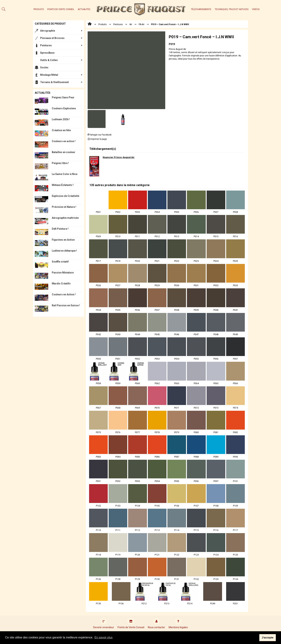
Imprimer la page (97, 139)
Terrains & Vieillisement (54, 82)
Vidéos (256, 9)
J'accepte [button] (268, 638)
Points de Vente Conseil (61, 9)
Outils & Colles (49, 60)
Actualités (84, 9)
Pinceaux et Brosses (52, 38)
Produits (39, 9)
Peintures (46, 45)
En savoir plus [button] (103, 637)
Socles (44, 67)
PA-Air (142, 24)
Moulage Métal (49, 75)
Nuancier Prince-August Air (119, 157)
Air (131, 24)
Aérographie (48, 31)
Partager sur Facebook (100, 135)
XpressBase (47, 53)
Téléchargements (201, 9)
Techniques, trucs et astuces (232, 9)
